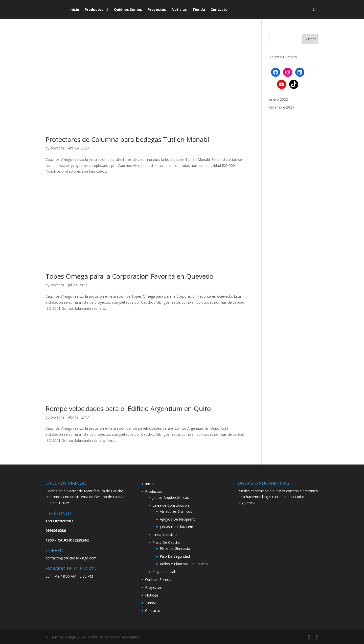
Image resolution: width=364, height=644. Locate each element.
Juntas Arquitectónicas (171, 497)
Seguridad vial (164, 572)
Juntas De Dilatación (176, 527)
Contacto (219, 9)
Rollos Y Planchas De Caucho (184, 564)
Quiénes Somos (128, 9)
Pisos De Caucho (166, 542)
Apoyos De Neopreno (178, 519)
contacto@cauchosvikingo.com (71, 558)
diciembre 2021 (282, 107)
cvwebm (57, 148)
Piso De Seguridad (175, 556)
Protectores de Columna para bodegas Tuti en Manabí (127, 139)
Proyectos (157, 9)
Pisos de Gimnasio (175, 548)
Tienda (199, 9)
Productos (94, 9)
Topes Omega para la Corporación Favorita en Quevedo (129, 276)
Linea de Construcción (171, 505)
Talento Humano (283, 57)
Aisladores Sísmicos (176, 511)
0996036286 (56, 531)
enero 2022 (279, 99)
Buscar (310, 39)
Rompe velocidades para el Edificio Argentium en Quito (128, 408)
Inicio (74, 9)
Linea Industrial (165, 535)
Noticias (179, 9)
